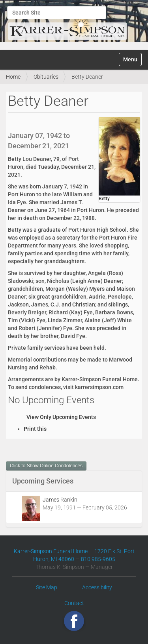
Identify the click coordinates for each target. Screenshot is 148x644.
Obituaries (46, 77)
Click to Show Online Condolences (46, 466)
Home (13, 77)
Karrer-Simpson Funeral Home (51, 551)
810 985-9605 (98, 559)
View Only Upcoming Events (61, 417)
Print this (35, 429)
